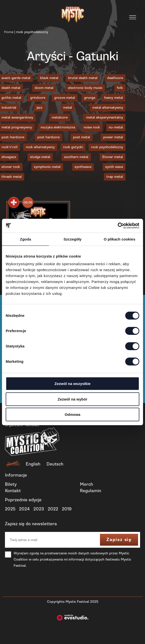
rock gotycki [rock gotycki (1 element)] (73, 147)
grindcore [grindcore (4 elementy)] (38, 98)
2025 (10, 509)
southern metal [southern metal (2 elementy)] (76, 157)
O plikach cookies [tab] (120, 239)
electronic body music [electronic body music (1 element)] (85, 88)
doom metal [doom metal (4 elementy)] (44, 88)
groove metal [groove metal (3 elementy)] (65, 98)
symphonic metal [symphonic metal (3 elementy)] (47, 167)
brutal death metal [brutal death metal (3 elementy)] (83, 78)
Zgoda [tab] (26, 239)
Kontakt (13, 491)
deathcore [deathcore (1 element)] (115, 78)
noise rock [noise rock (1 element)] (92, 127)
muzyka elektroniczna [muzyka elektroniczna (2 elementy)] (58, 127)
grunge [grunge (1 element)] (90, 98)
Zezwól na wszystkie (72, 384)
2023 (39, 509)
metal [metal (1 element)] (68, 108)
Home (9, 32)
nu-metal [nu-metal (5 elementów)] (116, 127)
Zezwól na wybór (72, 399)
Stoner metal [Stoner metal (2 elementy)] (113, 157)
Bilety (11, 484)
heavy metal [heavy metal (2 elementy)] (114, 98)
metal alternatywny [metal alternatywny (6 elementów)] (108, 108)
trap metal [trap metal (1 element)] (115, 177)
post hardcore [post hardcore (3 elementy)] (48, 137)
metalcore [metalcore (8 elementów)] (60, 117)
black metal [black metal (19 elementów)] (49, 78)
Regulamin (91, 491)
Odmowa (72, 414)
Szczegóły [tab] (73, 239)
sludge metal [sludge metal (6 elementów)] (40, 157)
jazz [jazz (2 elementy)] (40, 108)
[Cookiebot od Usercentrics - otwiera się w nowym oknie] (118, 226)
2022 (53, 509)
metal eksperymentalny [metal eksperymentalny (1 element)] (105, 117)
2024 (24, 509)
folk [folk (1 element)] (120, 88)
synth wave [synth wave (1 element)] (114, 167)
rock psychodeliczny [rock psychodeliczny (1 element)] (107, 147)
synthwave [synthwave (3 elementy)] (83, 167)
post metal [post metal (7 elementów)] (82, 137)
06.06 (28, 202)
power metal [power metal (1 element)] (113, 137)
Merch (86, 484)
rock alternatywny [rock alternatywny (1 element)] (40, 147)
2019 (67, 509)
